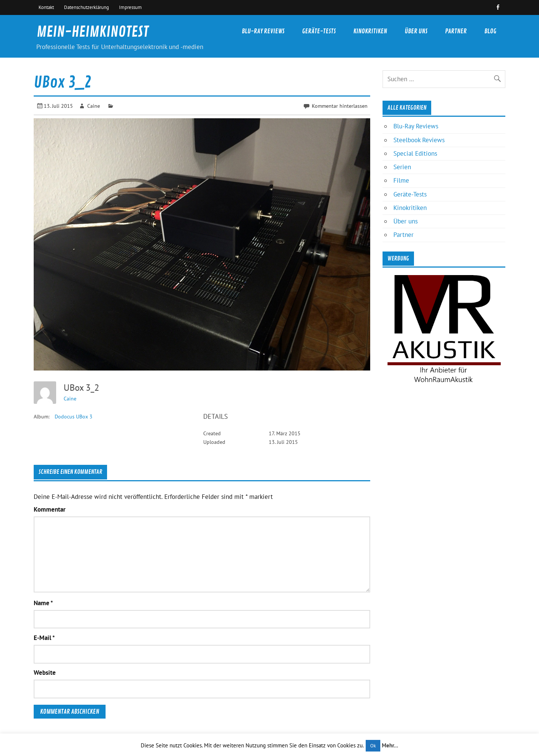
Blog (490, 31)
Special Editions (415, 153)
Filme (401, 180)
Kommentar (50, 510)
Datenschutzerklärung (86, 7)
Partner (456, 31)
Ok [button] (373, 746)
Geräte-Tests (319, 31)
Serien (402, 167)
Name (43, 603)
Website (45, 673)
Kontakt (46, 7)
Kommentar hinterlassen (340, 106)
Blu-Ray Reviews (263, 31)
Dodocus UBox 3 (74, 417)
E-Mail (44, 638)
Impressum (130, 7)
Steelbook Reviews (419, 140)
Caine (94, 106)
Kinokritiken (370, 31)
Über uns (416, 31)
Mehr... (390, 745)
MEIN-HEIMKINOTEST (93, 32)
